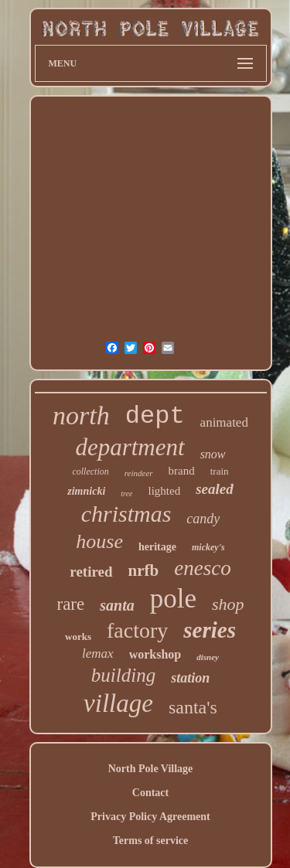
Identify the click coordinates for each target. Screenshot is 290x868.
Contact (150, 793)
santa (117, 605)
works (78, 637)
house (99, 541)
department (130, 447)
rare (70, 604)
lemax (98, 654)
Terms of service (150, 841)
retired (91, 572)
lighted (164, 491)
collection (90, 471)
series (210, 630)
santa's (193, 707)
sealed (215, 489)
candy (203, 519)
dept (155, 416)
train (220, 471)
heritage (157, 547)
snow (213, 454)
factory (137, 630)
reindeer (139, 473)
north (81, 415)
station (190, 678)
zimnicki (86, 491)
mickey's (208, 547)
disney (208, 657)
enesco (202, 568)
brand (182, 471)
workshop (155, 654)
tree (126, 494)
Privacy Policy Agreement (150, 817)
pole (173, 599)
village (118, 703)
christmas (126, 514)
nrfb (144, 570)
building (123, 675)
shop (228, 604)
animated (224, 422)
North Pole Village (151, 769)
